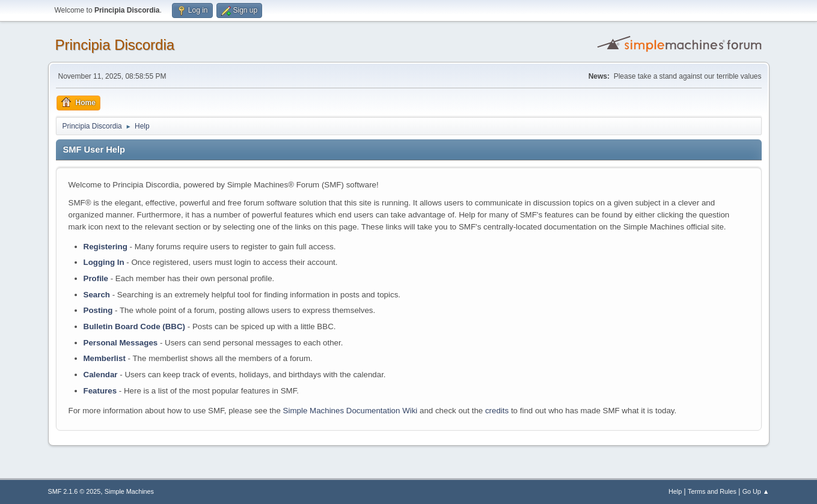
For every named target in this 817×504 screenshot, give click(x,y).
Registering (106, 247)
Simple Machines (129, 491)
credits (497, 411)
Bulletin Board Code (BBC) (135, 326)
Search (97, 295)
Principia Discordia (115, 45)
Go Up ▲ (756, 491)
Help (675, 491)
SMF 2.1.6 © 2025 (75, 491)
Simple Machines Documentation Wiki (350, 411)
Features (100, 391)
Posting (98, 310)
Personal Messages (121, 343)
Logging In (104, 262)
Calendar (101, 375)
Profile (96, 278)
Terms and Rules (712, 491)
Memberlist (105, 358)
